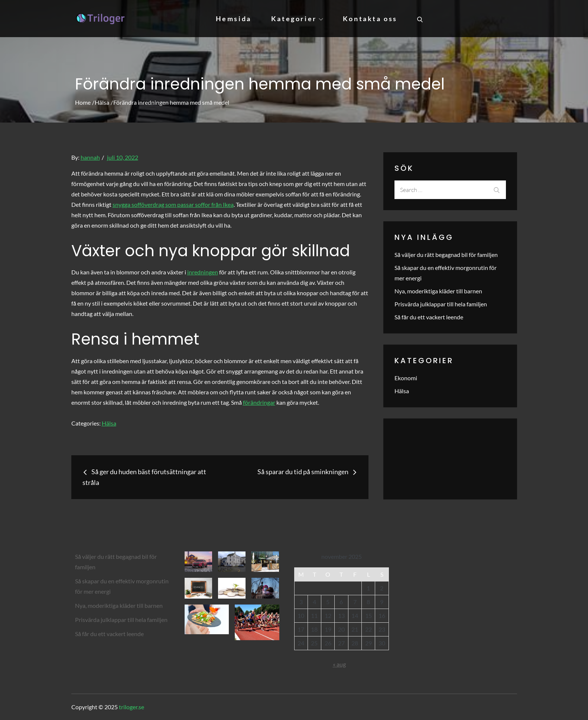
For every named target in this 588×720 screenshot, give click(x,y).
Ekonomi (406, 378)
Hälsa (109, 423)
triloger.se (131, 707)
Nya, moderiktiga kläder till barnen (438, 291)
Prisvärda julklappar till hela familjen (441, 304)
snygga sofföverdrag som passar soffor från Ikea (173, 204)
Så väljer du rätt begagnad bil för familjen (446, 255)
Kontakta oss (370, 19)
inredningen (203, 272)
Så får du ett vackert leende (429, 317)
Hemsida (234, 19)
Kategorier (297, 19)
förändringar (259, 402)
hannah (90, 157)
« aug (339, 664)
